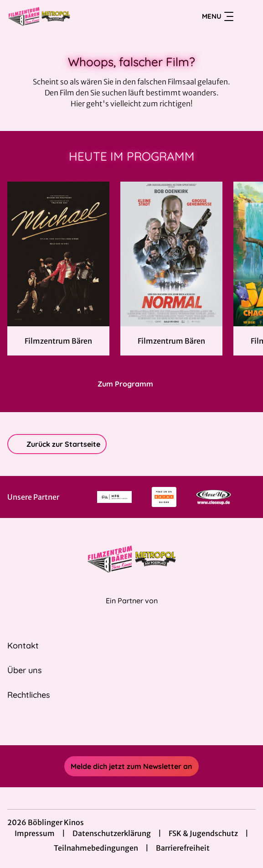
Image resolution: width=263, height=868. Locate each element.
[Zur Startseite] (71, 16)
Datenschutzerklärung (112, 833)
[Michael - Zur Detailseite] (58, 254)
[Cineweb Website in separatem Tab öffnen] (132, 610)
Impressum (35, 833)
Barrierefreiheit (183, 848)
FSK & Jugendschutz (203, 833)
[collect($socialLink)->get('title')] (122, 725)
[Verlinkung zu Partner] (115, 497)
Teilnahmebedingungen (96, 848)
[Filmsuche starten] (247, 16)
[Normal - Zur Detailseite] (171, 254)
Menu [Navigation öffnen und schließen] (218, 16)
